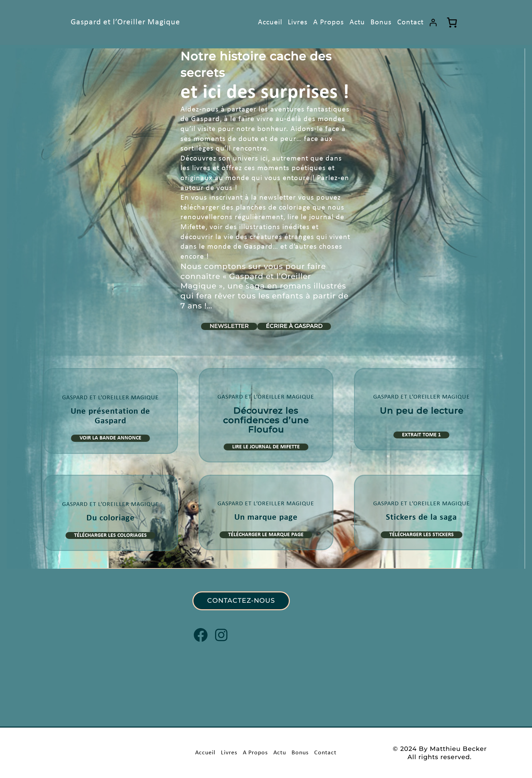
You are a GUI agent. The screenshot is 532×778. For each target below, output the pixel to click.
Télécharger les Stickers (422, 535)
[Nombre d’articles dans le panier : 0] (452, 22)
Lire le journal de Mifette (266, 447)
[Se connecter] (433, 22)
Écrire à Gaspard (294, 326)
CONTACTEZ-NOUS (241, 600)
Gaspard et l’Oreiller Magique (125, 22)
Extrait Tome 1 (421, 435)
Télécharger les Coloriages (110, 535)
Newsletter (229, 326)
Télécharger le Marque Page (266, 535)
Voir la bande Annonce (110, 438)
